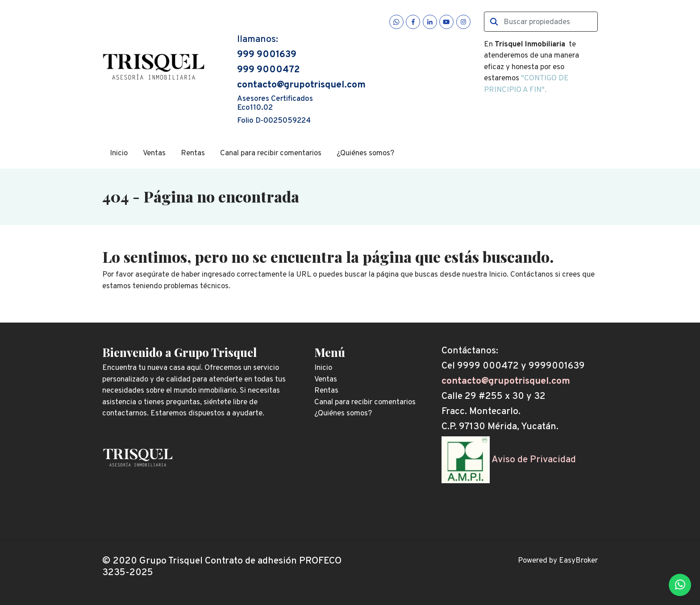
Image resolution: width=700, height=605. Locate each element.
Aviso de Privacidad (534, 460)
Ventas (154, 153)
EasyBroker (578, 561)
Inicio (119, 153)
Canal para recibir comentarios (271, 153)
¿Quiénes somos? (365, 153)
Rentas (193, 153)
